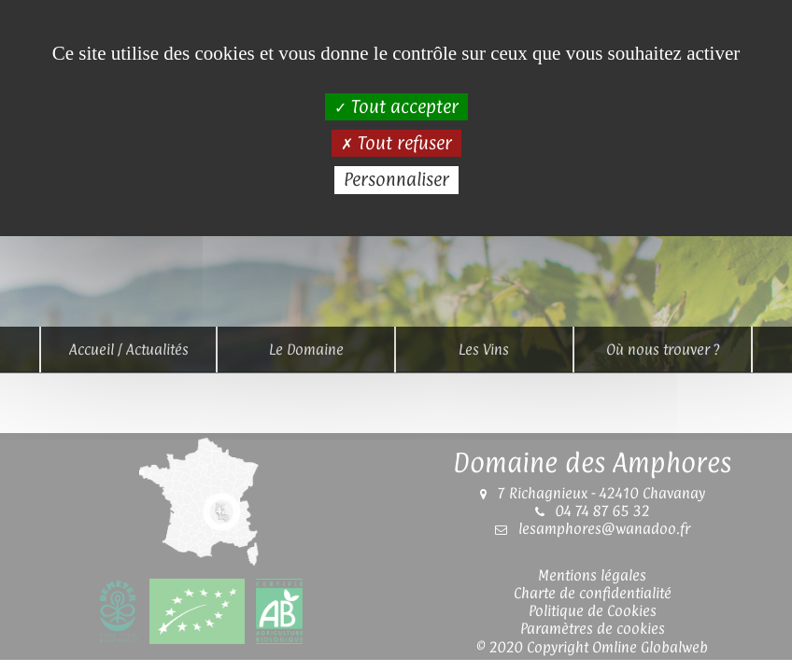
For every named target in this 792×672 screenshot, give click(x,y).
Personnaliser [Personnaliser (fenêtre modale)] (396, 179)
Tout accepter (396, 106)
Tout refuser (396, 143)
